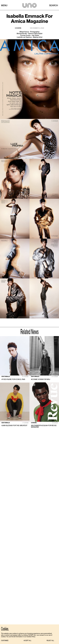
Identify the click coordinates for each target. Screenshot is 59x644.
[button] (5, 641)
